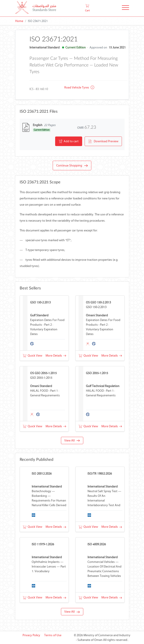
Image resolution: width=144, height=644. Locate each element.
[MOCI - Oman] (36, 8)
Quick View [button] (32, 356)
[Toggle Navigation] (125, 8)
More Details (56, 356)
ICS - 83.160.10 (39, 89)
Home (19, 21)
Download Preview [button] (103, 141)
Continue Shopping (72, 166)
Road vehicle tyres (79, 87)
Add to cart (69, 141)
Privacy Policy (31, 635)
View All (72, 440)
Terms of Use (53, 635)
